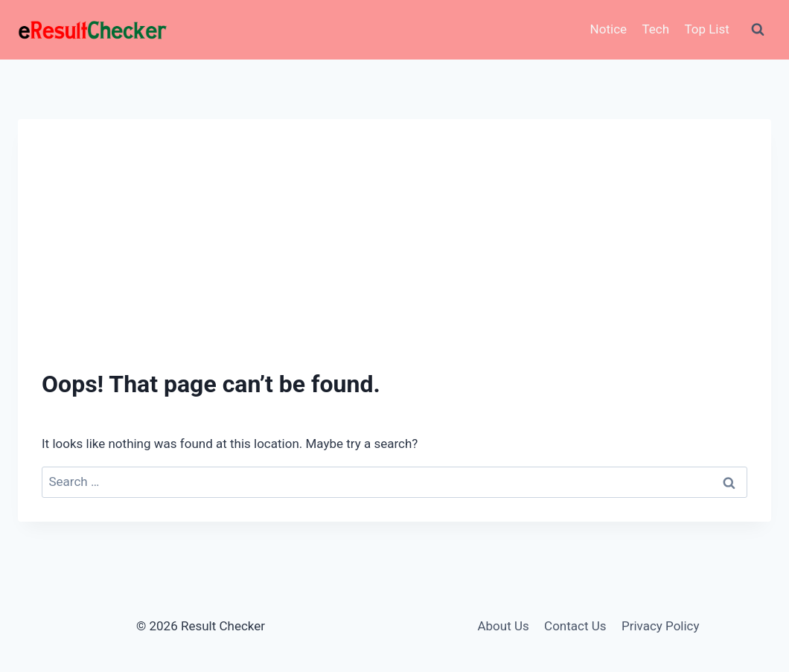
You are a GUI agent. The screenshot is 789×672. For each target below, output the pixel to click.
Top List (706, 29)
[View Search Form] (758, 30)
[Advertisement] (394, 255)
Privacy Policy (661, 626)
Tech (655, 29)
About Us (503, 626)
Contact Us (575, 626)
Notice (608, 29)
